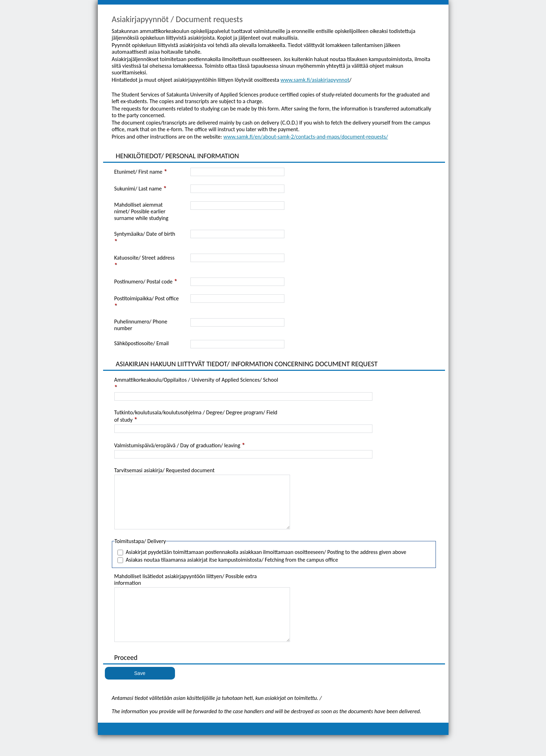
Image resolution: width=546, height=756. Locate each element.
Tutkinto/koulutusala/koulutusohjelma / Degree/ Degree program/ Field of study (196, 416)
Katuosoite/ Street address (144, 258)
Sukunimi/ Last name (138, 189)
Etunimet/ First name (138, 172)
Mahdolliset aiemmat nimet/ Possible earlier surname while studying (141, 211)
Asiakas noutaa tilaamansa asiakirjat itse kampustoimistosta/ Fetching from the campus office (232, 570)
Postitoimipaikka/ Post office (147, 298)
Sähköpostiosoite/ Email (142, 343)
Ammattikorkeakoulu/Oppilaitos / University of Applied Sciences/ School (196, 380)
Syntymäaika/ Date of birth (145, 234)
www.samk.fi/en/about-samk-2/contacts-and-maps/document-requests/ (306, 137)
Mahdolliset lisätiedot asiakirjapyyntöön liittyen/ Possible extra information (186, 590)
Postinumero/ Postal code (144, 282)
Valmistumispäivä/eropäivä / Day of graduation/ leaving (177, 445)
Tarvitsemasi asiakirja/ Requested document (164, 470)
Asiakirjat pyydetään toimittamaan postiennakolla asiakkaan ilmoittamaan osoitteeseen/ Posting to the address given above (266, 563)
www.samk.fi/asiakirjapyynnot (315, 80)
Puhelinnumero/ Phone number (141, 325)
